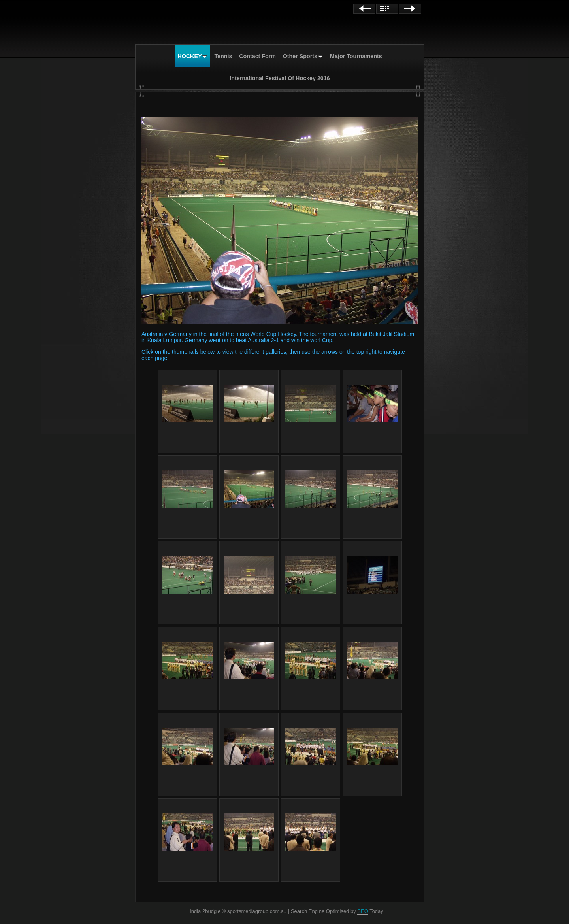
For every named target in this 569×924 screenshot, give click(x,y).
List (387, 9)
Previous (364, 9)
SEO (363, 911)
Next (410, 9)
